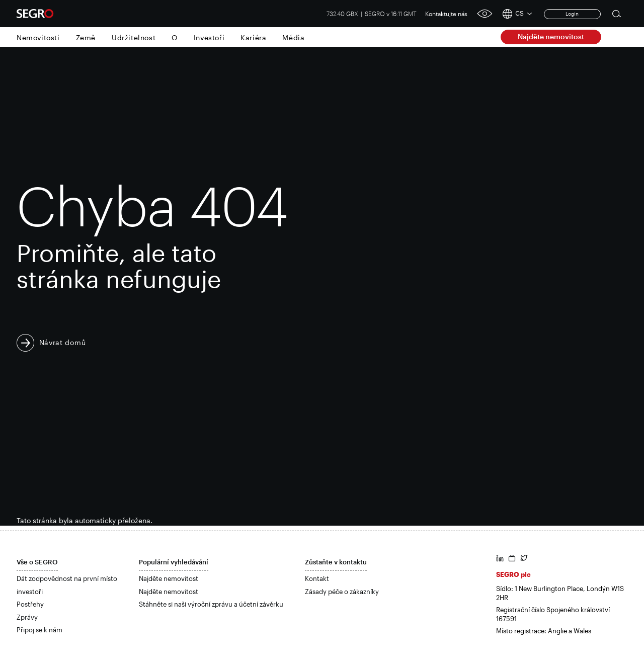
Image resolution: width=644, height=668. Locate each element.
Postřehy (30, 604)
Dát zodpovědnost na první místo (67, 578)
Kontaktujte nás (446, 14)
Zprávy (27, 617)
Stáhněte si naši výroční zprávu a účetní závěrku (211, 604)
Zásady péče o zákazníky (342, 592)
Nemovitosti (38, 37)
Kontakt (317, 578)
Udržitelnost (134, 37)
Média (293, 37)
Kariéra (253, 37)
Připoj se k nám (39, 630)
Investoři (209, 37)
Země (86, 37)
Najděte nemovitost (551, 36)
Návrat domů (63, 342)
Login (572, 14)
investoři (30, 592)
